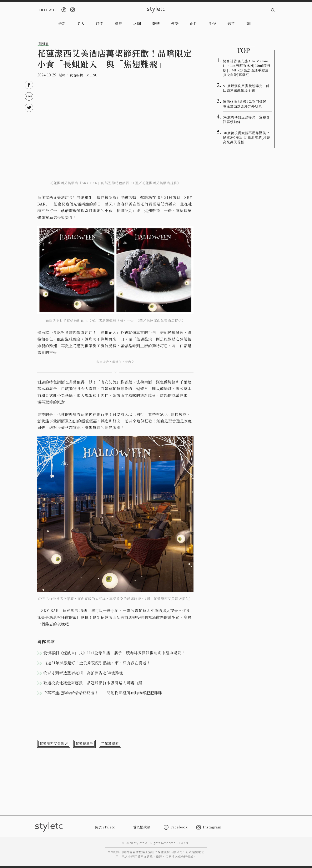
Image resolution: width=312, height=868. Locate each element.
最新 (62, 23)
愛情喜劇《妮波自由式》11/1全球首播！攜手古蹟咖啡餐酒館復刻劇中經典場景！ (114, 653)
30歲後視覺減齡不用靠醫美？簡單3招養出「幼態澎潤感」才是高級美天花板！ (247, 137)
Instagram (209, 827)
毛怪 (212, 23)
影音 (231, 23)
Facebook (176, 827)
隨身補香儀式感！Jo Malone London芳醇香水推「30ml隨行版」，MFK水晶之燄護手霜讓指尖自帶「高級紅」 (247, 68)
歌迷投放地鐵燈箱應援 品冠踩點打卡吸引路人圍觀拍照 (93, 683)
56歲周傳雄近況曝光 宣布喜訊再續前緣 (246, 119)
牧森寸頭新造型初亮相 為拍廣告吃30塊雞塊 (83, 673)
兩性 (193, 23)
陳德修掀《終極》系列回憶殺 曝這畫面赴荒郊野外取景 (246, 104)
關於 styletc (105, 827)
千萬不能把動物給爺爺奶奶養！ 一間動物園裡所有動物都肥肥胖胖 (103, 693)
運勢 (175, 23)
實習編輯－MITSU (84, 75)
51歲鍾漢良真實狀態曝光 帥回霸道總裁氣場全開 (246, 88)
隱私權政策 (142, 827)
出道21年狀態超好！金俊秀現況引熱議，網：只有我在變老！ (97, 663)
